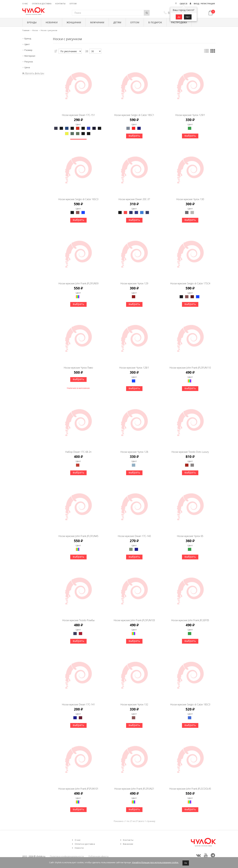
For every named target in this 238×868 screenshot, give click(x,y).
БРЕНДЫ (32, 22)
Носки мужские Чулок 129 (134, 280)
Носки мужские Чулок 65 (190, 533)
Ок (186, 863)
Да (179, 17)
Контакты (60, 4)
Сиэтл (183, 4)
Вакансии (128, 844)
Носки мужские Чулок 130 (190, 196)
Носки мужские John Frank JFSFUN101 (78, 786)
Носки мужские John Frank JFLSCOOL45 (190, 786)
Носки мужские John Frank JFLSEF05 (190, 617)
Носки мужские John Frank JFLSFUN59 (78, 280)
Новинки (52, 22)
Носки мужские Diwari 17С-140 (134, 533)
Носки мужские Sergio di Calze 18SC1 (134, 112)
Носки (35, 30)
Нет (188, 17)
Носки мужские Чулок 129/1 (190, 112)
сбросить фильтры (33, 73)
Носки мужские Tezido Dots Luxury (190, 449)
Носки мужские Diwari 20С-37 (134, 196)
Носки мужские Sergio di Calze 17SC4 (190, 280)
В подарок (155, 22)
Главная (26, 30)
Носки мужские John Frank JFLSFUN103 (134, 617)
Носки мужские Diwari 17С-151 (78, 112)
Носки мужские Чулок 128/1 (134, 365)
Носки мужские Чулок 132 (134, 701)
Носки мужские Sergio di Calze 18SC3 (190, 701)
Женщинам (74, 22)
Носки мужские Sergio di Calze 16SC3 (78, 196)
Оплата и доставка (42, 4)
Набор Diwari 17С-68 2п (78, 449)
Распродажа (179, 22)
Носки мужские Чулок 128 (134, 449)
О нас (25, 4)
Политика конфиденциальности (67, 856)
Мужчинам (97, 22)
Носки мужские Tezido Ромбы (78, 617)
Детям (117, 22)
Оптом (73, 4)
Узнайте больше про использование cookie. (155, 862)
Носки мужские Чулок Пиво (78, 365)
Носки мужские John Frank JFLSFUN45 (78, 533)
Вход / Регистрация (204, 4)
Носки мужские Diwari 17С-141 (78, 701)
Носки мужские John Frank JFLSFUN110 (190, 365)
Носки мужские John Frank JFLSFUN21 (134, 786)
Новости (79, 848)
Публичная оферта (98, 856)
